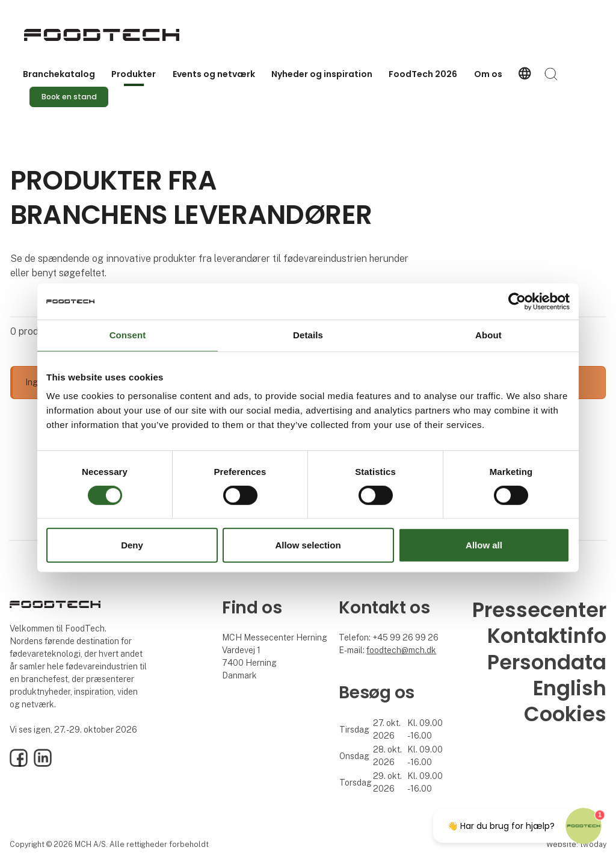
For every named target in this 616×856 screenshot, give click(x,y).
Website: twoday (576, 844)
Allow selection (308, 545)
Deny (132, 545)
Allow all (484, 545)
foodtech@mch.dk (401, 650)
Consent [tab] (128, 335)
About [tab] (488, 335)
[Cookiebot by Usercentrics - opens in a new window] (517, 302)
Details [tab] (308, 335)
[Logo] (102, 35)
